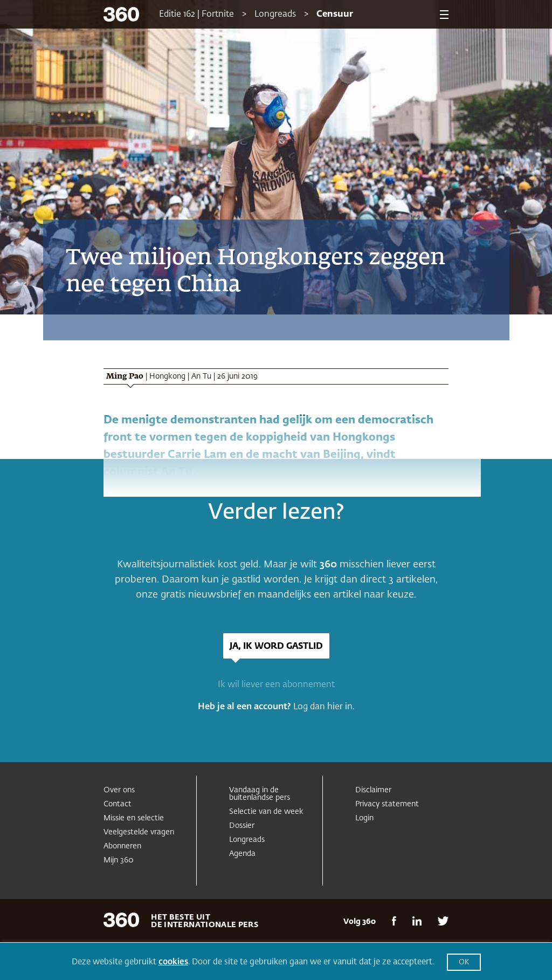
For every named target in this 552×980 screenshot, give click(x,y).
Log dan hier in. (324, 707)
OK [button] (464, 962)
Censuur (335, 15)
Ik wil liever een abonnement (276, 685)
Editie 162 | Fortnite (196, 15)
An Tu (201, 376)
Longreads (275, 15)
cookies (173, 962)
